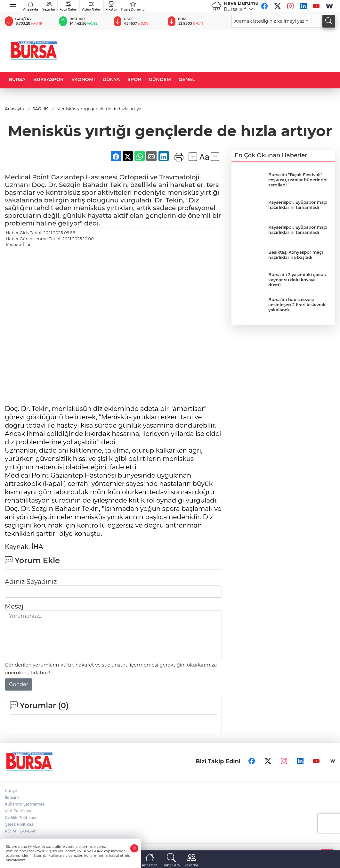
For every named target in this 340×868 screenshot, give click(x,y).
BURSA (17, 79)
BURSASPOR (49, 79)
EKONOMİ (83, 79)
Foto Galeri (69, 6)
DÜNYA (111, 79)
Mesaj (14, 606)
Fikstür (111, 6)
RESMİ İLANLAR (20, 831)
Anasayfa (31, 6)
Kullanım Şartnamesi (25, 804)
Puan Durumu (133, 6)
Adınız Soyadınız (31, 582)
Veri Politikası (18, 811)
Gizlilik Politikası (20, 818)
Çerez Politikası (20, 824)
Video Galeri (92, 6)
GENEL (187, 79)
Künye (11, 791)
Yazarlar (49, 6)
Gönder (19, 684)
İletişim (12, 797)
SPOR (134, 79)
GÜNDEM (160, 79)
